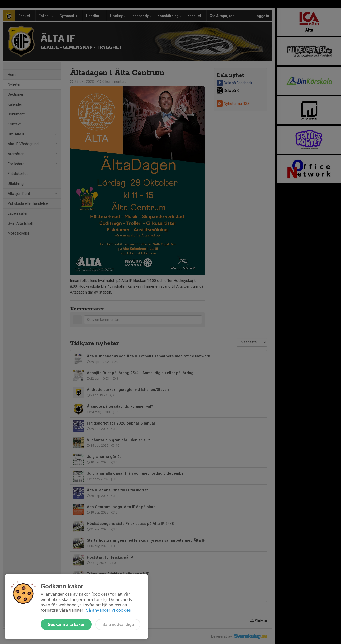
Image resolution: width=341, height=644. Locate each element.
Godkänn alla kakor (66, 624)
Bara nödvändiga (118, 624)
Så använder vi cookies (108, 610)
